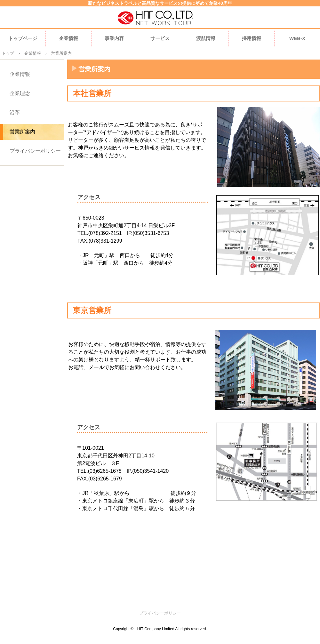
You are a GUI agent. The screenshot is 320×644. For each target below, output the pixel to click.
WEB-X (297, 38)
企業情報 (68, 38)
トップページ (23, 38)
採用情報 (252, 38)
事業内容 (114, 38)
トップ (8, 53)
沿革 (15, 113)
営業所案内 (22, 132)
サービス (160, 38)
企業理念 (20, 93)
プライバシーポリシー (35, 151)
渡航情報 (206, 38)
